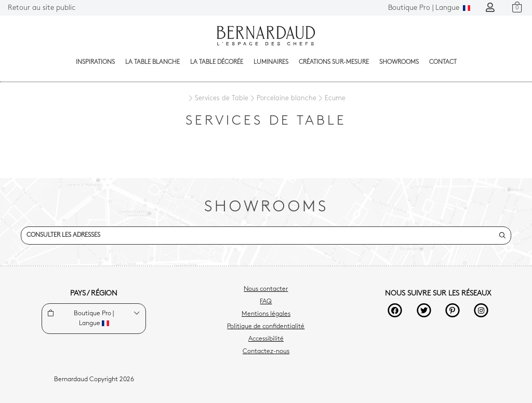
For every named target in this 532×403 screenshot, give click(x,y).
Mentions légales (266, 314)
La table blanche (152, 62)
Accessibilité (266, 339)
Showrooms (399, 62)
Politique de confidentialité (266, 327)
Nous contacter (266, 289)
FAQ (266, 302)
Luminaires (271, 62)
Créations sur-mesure (334, 62)
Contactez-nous (266, 352)
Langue (429, 8)
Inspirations (95, 62)
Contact (443, 62)
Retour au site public (42, 8)
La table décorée (217, 62)
